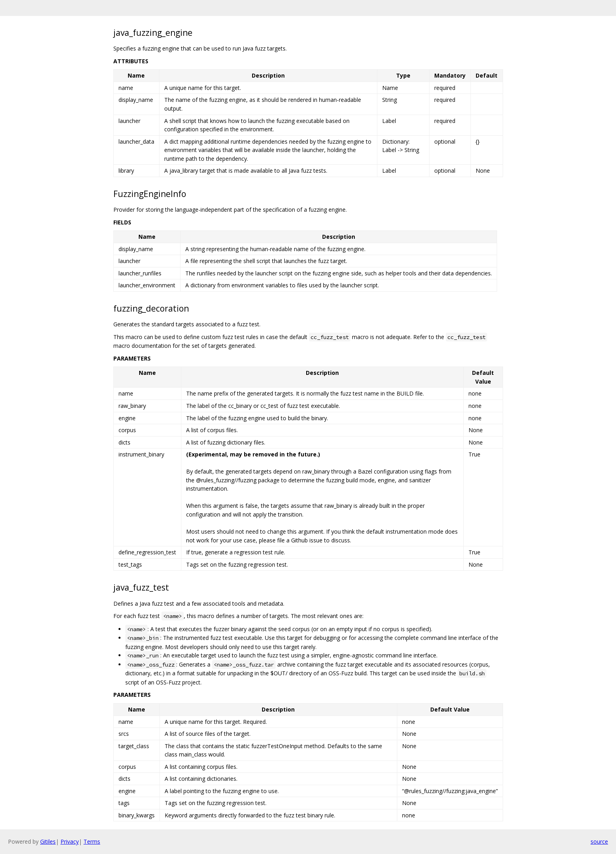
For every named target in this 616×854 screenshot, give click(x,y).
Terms (92, 841)
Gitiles (48, 841)
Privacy (70, 841)
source (599, 841)
